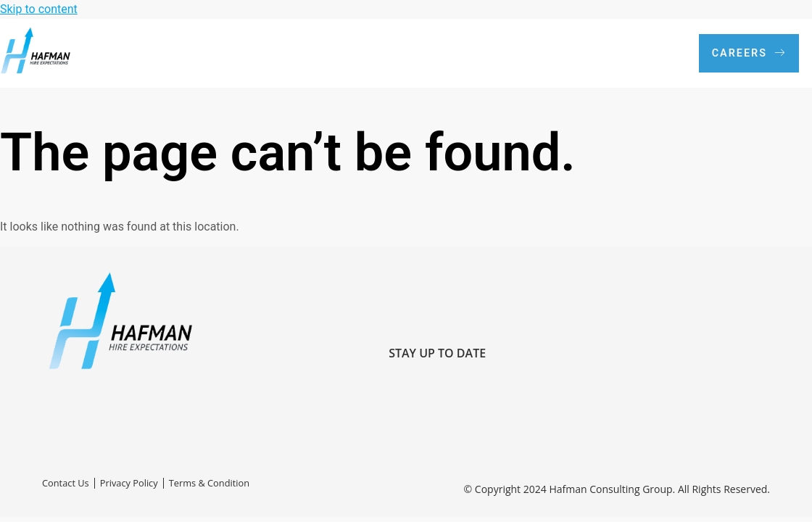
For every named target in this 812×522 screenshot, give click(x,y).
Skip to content (39, 9)
